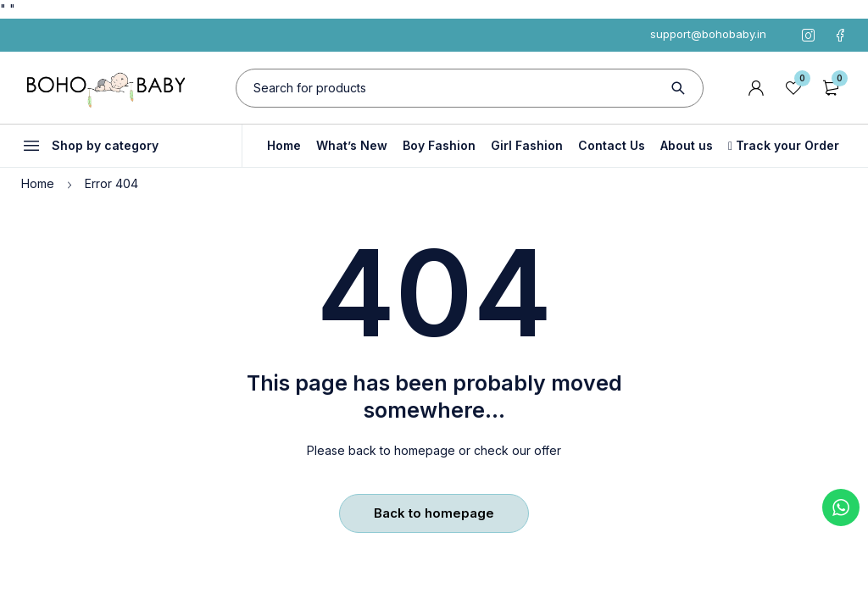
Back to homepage (434, 513)
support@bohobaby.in (708, 34)
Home (38, 183)
